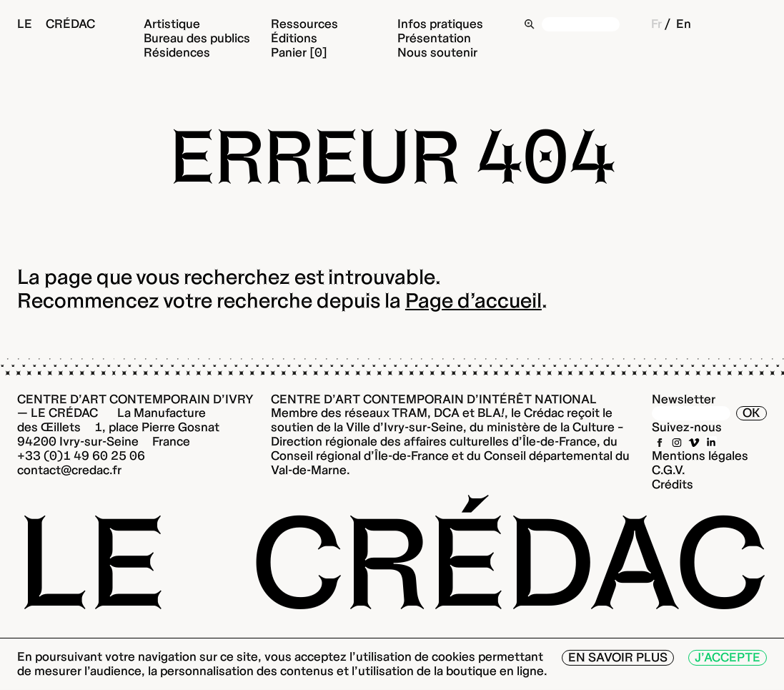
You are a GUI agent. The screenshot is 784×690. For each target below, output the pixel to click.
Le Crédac (56, 24)
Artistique (172, 24)
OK (751, 413)
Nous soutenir (437, 52)
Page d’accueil (473, 300)
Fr (656, 24)
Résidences (177, 52)
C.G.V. (669, 470)
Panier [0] (299, 52)
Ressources (304, 24)
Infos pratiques (440, 24)
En (684, 24)
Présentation (434, 38)
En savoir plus (618, 657)
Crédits (673, 484)
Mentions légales (700, 455)
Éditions (294, 38)
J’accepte (728, 657)
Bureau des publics (197, 38)
